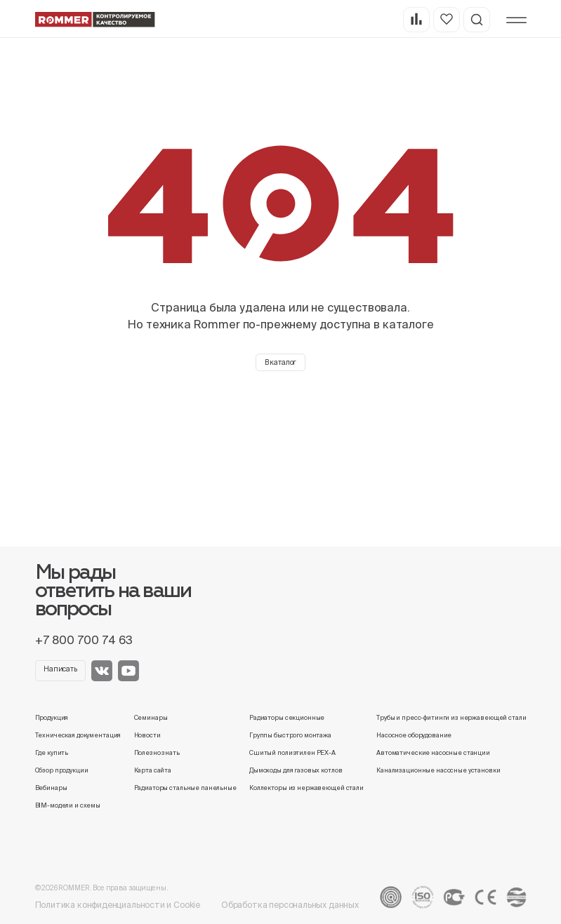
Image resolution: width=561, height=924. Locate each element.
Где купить (52, 753)
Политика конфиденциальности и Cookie (118, 905)
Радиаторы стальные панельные (185, 788)
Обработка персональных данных (290, 905)
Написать (60, 669)
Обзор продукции (62, 770)
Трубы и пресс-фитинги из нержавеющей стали (451, 718)
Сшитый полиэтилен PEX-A (292, 753)
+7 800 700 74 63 (84, 640)
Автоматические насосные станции (433, 753)
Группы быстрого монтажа (290, 735)
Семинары (151, 718)
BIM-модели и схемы (68, 805)
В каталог (281, 362)
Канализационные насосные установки (438, 770)
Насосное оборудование (414, 735)
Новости (147, 735)
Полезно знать (157, 753)
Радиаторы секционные (287, 718)
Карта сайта (153, 770)
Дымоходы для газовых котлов (296, 770)
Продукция (52, 718)
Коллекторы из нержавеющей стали (306, 788)
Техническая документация (78, 735)
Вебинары (51, 788)
